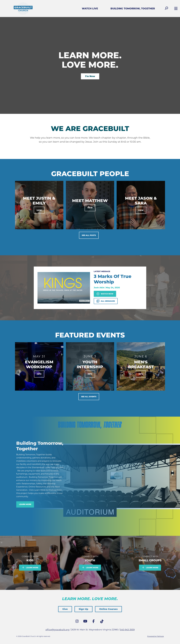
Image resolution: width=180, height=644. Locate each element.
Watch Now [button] (105, 294)
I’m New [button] (90, 76)
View (39, 210)
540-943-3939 (127, 630)
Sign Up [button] (83, 609)
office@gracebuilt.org (57, 630)
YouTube (86, 622)
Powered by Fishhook (155, 636)
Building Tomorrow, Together (133, 9)
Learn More (25, 504)
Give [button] (65, 609)
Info (39, 374)
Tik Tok (102, 622)
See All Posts (89, 235)
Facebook (94, 622)
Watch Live (90, 9)
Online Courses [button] (108, 609)
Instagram (78, 622)
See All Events (89, 397)
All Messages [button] (106, 301)
